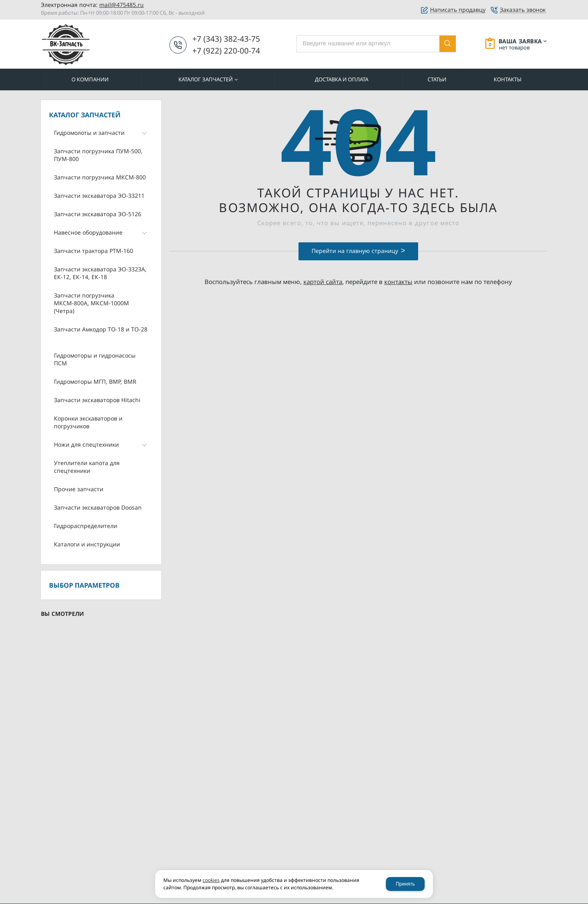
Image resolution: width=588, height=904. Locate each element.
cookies (211, 880)
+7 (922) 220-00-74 (226, 51)
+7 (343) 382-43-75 (226, 39)
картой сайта (323, 282)
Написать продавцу (458, 10)
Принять (405, 884)
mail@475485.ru (121, 5)
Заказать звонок (523, 10)
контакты (398, 282)
